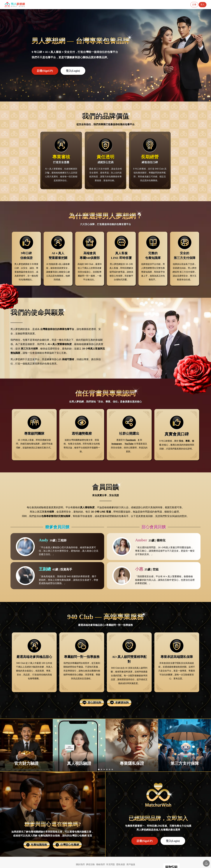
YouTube (129, 444)
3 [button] (104, 770)
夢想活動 (90, 864)
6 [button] (112, 770)
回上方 (206, 863)
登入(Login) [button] (73, 71)
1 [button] (99, 770)
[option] (105, 55)
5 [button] (110, 770)
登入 (203, 4)
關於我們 (80, 864)
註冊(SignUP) (45, 71)
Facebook (131, 440)
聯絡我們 (101, 864)
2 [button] (101, 770)
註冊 (194, 4)
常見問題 (110, 864)
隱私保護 (121, 864)
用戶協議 (131, 864)
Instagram (117, 444)
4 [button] (107, 770)
